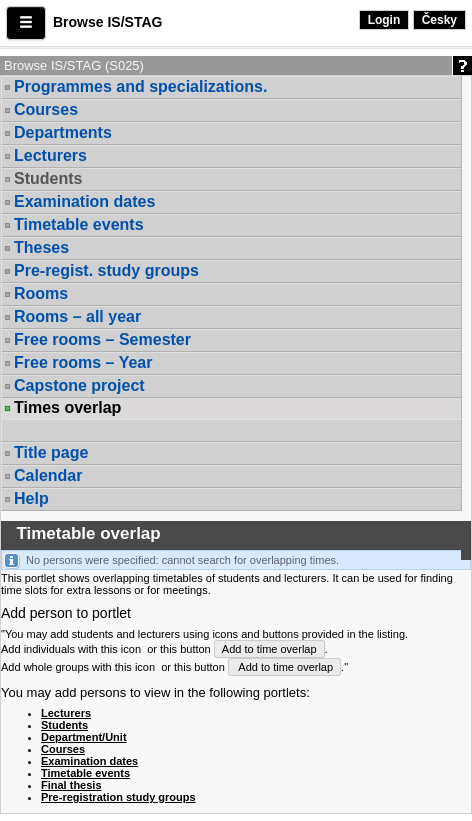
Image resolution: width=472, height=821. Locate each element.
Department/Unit (84, 737)
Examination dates (84, 201)
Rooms (41, 293)
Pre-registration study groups (118, 797)
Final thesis (71, 785)
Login (384, 20)
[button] (26, 23)
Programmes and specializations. (140, 86)
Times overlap (67, 408)
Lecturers (50, 155)
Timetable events (79, 224)
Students (48, 178)
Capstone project (79, 385)
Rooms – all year (77, 316)
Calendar (48, 475)
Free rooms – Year (83, 362)
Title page (51, 452)
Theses (41, 247)
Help (31, 498)
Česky (439, 20)
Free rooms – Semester (102, 339)
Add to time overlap (269, 649)
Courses (46, 109)
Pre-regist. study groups (106, 270)
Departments (63, 132)
